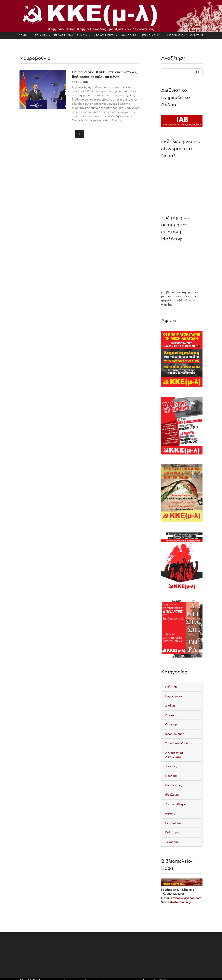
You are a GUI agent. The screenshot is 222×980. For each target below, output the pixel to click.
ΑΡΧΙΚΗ (24, 36)
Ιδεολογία (172, 795)
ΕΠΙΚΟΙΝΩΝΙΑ (151, 36)
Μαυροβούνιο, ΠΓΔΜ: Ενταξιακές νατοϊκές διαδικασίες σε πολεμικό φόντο (104, 75)
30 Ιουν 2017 (80, 82)
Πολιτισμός (173, 833)
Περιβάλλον (173, 823)
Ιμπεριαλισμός (175, 734)
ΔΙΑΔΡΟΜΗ (129, 36)
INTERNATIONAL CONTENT (185, 36)
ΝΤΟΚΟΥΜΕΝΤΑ (104, 36)
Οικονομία (172, 725)
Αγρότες (171, 766)
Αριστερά (172, 715)
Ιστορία (170, 814)
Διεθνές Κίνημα (176, 804)
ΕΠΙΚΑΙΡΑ (41, 36)
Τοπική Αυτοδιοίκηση (179, 743)
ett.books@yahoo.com (186, 898)
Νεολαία (171, 776)
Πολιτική (171, 687)
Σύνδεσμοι (172, 842)
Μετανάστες (174, 785)
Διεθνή (170, 706)
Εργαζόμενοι (174, 696)
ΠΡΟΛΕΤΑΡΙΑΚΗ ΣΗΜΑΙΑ (71, 36)
